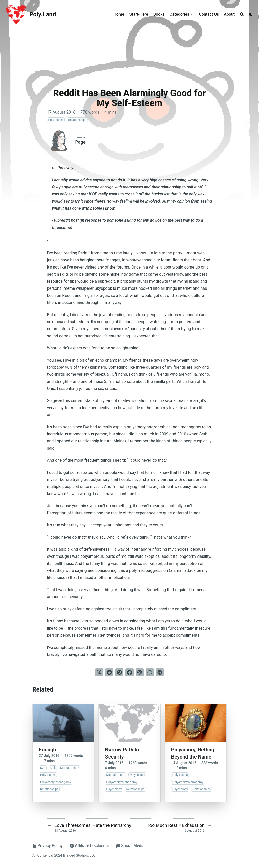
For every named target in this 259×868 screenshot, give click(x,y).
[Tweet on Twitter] (99, 672)
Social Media (130, 846)
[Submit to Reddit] (109, 672)
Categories (180, 14)
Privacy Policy (48, 846)
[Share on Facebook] (129, 672)
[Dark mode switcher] (251, 14)
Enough (48, 750)
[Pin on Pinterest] (119, 672)
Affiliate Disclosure (89, 846)
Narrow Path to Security (122, 753)
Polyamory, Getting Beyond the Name (193, 753)
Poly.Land (43, 14)
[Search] (242, 14)
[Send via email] (140, 672)
